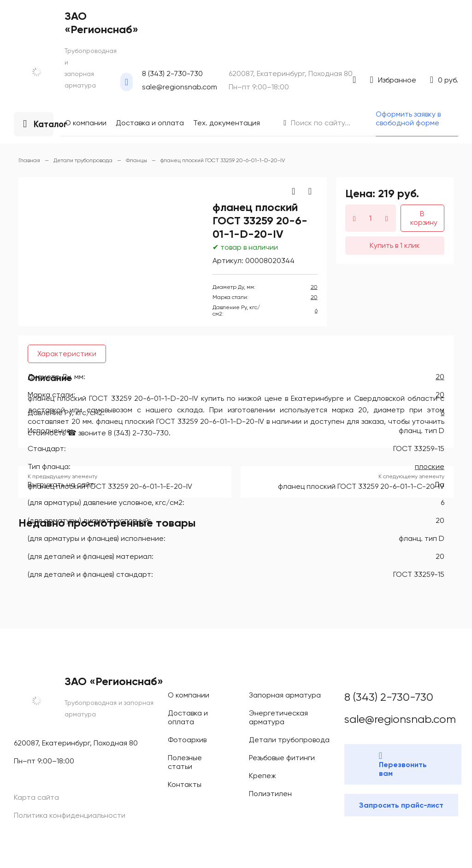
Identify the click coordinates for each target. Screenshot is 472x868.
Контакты (37, 198)
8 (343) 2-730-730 (31, 55)
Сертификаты (43, 182)
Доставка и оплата (51, 165)
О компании (41, 157)
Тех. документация (52, 173)
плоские (16, 630)
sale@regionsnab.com (36, 63)
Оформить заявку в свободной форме (62, 224)
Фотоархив (39, 190)
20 (7, 364)
